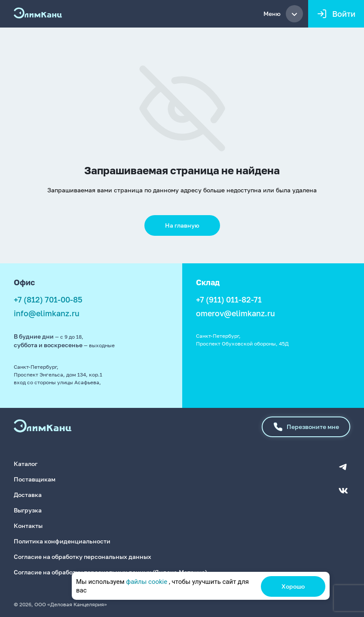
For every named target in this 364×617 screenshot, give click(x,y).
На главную (182, 225)
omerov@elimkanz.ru (236, 313)
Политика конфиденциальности (62, 541)
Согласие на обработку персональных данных (83, 557)
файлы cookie (147, 582)
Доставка (28, 495)
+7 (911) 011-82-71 (229, 299)
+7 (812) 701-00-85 (48, 299)
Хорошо (293, 586)
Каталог (26, 464)
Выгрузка (28, 510)
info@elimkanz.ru (47, 313)
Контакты (28, 526)
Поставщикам (35, 479)
